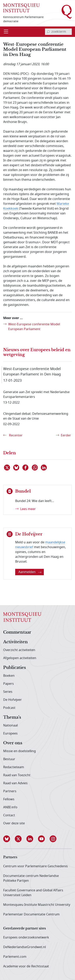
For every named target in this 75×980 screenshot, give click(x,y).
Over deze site (14, 823)
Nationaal (10, 725)
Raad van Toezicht (17, 775)
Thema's (12, 717)
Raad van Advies (15, 783)
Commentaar (17, 632)
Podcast (9, 708)
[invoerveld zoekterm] (58, 32)
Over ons (13, 743)
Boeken (9, 676)
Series (8, 692)
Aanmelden (30, 572)
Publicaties (14, 668)
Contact (9, 815)
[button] (9, 839)
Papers (8, 684)
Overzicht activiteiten (19, 650)
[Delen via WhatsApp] (35, 468)
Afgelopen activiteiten (20, 658)
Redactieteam (14, 767)
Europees (10, 733)
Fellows (9, 799)
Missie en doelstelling (19, 751)
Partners (10, 791)
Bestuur (9, 759)
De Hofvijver (12, 700)
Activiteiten (15, 642)
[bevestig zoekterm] (48, 32)
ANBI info (10, 807)
